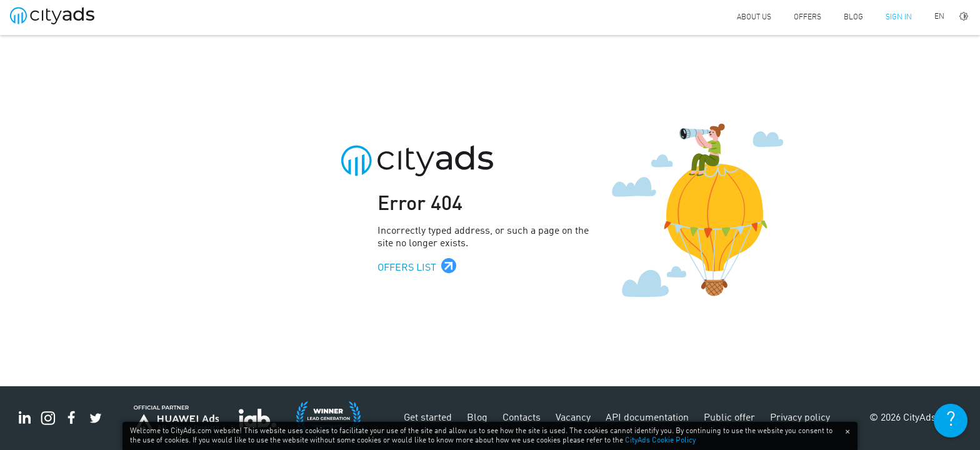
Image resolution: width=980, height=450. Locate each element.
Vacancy (573, 418)
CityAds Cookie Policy (660, 441)
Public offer (729, 418)
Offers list (407, 268)
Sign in (899, 17)
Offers (807, 17)
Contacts (522, 418)
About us (754, 17)
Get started (428, 418)
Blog (853, 17)
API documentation (647, 418)
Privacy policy (800, 418)
